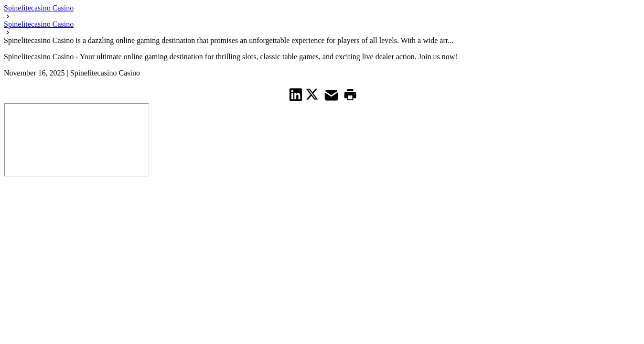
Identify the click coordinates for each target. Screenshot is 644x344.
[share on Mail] (333, 94)
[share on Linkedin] (296, 94)
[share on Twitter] (313, 94)
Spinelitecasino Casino (39, 8)
